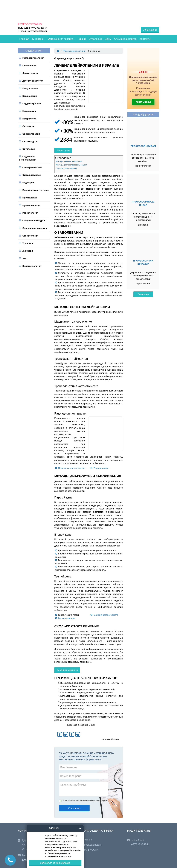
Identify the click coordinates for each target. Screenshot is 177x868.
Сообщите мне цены (67, 670)
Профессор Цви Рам (143, 146)
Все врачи (143, 294)
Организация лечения (62, 39)
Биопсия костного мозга (106, 615)
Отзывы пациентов (125, 39)
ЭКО (25, 258)
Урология (28, 243)
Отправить (74, 808)
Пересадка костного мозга (72, 468)
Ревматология (30, 213)
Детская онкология (33, 81)
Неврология (29, 111)
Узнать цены (150, 30)
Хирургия (28, 251)
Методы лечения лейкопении (69, 161)
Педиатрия (28, 183)
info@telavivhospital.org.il (34, 31)
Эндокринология (32, 266)
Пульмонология (31, 205)
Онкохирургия (30, 141)
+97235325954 (39, 28)
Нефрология (29, 119)
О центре (38, 39)
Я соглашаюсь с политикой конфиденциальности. (85, 801)
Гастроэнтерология (33, 58)
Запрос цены (63, 150)
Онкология (28, 126)
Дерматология (30, 73)
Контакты (145, 39)
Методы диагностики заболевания (72, 165)
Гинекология (29, 65)
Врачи (82, 39)
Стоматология (30, 236)
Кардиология (30, 96)
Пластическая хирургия (35, 190)
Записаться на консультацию (55, 863)
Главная (24, 39)
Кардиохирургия (32, 103)
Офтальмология (31, 175)
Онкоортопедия (31, 134)
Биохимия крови (67, 618)
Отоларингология (32, 167)
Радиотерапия (101, 468)
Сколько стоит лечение (66, 168)
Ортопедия (29, 149)
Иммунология (30, 88)
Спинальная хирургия (35, 228)
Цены (108, 39)
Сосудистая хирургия (34, 220)
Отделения (95, 39)
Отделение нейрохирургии (28, 158)
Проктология (30, 198)
